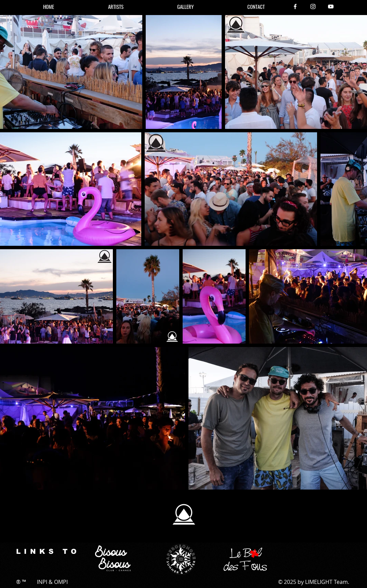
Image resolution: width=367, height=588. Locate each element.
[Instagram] (313, 6)
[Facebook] (295, 6)
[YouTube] (331, 6)
